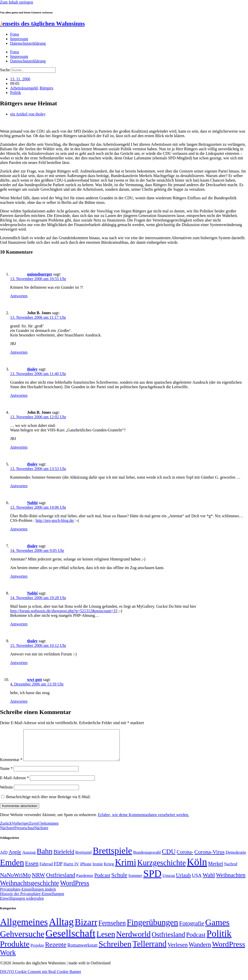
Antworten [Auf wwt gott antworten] (19, 701)
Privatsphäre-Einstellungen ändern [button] (28, 895)
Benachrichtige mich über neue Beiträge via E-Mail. (48, 803)
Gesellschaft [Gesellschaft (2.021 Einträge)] (70, 939)
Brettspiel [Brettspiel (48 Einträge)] (84, 858)
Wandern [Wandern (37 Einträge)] (200, 951)
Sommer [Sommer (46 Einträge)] (135, 882)
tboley (32, 369)
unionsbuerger (40, 274)
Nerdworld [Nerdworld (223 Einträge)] (133, 940)
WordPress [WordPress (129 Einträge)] (75, 889)
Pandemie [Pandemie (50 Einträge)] (85, 882)
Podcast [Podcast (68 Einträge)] (102, 881)
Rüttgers (46, 88)
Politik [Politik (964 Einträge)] (219, 940)
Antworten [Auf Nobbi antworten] (19, 529)
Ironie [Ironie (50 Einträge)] (98, 870)
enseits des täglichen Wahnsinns (42, 23)
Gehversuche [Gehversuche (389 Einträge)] (22, 940)
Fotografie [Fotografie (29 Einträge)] (192, 929)
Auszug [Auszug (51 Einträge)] (29, 858)
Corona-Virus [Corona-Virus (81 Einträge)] (210, 858)
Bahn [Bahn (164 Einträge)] (45, 857)
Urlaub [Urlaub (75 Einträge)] (183, 881)
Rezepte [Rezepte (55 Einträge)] (56, 951)
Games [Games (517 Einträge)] (217, 928)
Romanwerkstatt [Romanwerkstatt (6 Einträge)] (82, 951)
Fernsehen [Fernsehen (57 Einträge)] (112, 929)
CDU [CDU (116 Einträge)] (169, 858)
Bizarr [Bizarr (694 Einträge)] (86, 928)
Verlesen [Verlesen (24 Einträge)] (178, 951)
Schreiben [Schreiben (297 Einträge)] (115, 950)
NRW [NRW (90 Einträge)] (38, 881)
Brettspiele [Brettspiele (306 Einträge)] (113, 857)
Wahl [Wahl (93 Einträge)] (209, 881)
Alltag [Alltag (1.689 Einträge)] (61, 928)
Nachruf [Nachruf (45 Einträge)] (231, 870)
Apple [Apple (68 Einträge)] (15, 858)
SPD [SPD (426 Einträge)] (152, 880)
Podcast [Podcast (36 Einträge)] (196, 941)
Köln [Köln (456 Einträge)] (197, 868)
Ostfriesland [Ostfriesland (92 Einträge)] (61, 881)
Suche (5, 70)
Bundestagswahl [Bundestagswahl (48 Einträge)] (147, 858)
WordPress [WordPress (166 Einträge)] (229, 950)
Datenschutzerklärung (28, 43)
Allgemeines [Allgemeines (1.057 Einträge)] (24, 928)
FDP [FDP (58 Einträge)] (58, 870)
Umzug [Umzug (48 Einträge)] (169, 882)
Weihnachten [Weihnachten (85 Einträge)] (231, 881)
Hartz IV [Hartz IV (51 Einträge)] (71, 870)
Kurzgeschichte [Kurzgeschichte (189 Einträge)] (161, 869)
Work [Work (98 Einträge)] (8, 959)
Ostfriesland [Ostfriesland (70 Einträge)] (168, 941)
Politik (16, 93)
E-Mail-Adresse (14, 784)
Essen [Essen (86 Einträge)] (32, 869)
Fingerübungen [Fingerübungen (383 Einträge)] (152, 928)
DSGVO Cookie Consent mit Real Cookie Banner (41, 978)
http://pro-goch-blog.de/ (55, 520)
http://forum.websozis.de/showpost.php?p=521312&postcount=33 (64, 611)
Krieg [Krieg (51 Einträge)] (109, 870)
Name (6, 775)
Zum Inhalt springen (17, 2)
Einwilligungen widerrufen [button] (22, 904)
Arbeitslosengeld (24, 88)
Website (6, 793)
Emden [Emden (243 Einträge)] (12, 868)
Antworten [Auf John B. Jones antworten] (19, 352)
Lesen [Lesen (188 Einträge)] (106, 940)
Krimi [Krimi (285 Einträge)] (126, 868)
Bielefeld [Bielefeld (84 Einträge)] (64, 858)
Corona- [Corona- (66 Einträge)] (185, 858)
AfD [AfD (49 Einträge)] (4, 858)
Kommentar (11, 766)
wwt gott (35, 680)
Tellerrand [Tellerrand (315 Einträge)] (150, 950)
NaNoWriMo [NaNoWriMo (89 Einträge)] (15, 881)
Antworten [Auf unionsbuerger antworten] (19, 296)
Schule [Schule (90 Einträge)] (119, 881)
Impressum (19, 39)
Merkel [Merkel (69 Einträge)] (215, 870)
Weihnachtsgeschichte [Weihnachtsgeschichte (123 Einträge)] (29, 889)
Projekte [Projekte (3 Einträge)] (37, 951)
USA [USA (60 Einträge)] (197, 881)
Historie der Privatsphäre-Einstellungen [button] (32, 900)
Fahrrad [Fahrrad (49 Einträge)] (46, 870)
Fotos (15, 34)
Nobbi (32, 503)
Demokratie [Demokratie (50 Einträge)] (236, 858)
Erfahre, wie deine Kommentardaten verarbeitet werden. (143, 821)
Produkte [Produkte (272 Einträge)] (15, 950)
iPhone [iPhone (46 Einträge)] (86, 870)
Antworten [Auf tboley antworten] (19, 395)
